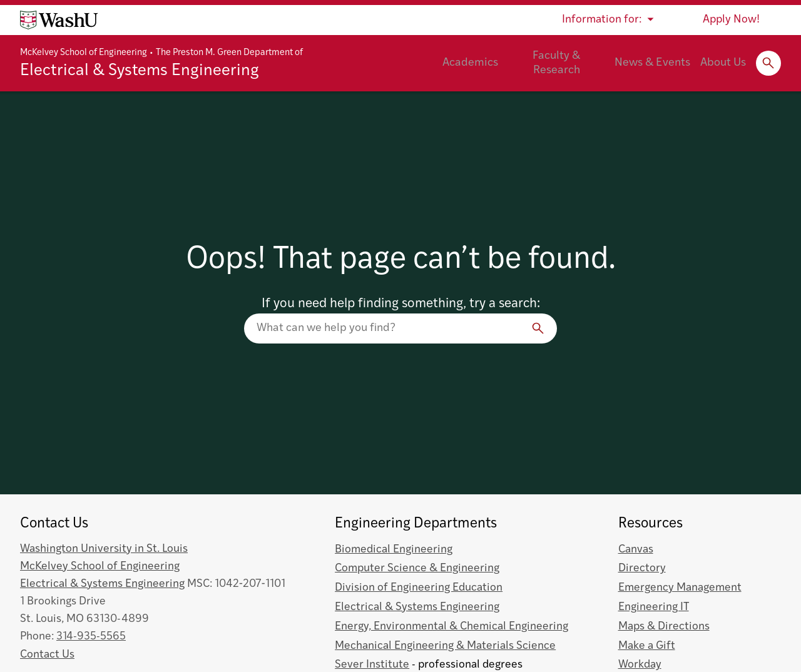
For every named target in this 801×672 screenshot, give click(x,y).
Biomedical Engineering (394, 550)
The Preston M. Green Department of (229, 53)
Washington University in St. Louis (104, 549)
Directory (642, 568)
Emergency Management (680, 588)
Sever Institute (372, 665)
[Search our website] (400, 328)
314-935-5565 (91, 637)
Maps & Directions (664, 627)
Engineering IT (654, 607)
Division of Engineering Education (419, 588)
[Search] (538, 328)
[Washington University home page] (59, 20)
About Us (723, 63)
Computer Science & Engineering (417, 568)
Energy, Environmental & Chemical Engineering (452, 627)
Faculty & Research (556, 63)
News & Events (652, 63)
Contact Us (47, 655)
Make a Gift (647, 646)
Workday (640, 665)
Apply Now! (731, 20)
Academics (470, 63)
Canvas (636, 550)
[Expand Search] (768, 63)
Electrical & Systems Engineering (140, 71)
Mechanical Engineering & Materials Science (445, 646)
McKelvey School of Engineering (84, 53)
